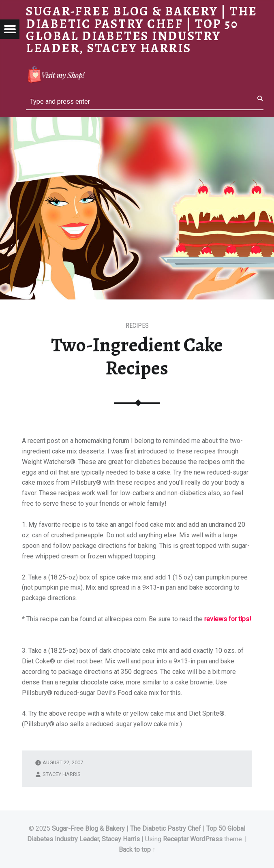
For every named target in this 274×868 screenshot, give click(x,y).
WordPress (206, 839)
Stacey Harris (62, 774)
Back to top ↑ (137, 850)
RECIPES (137, 326)
